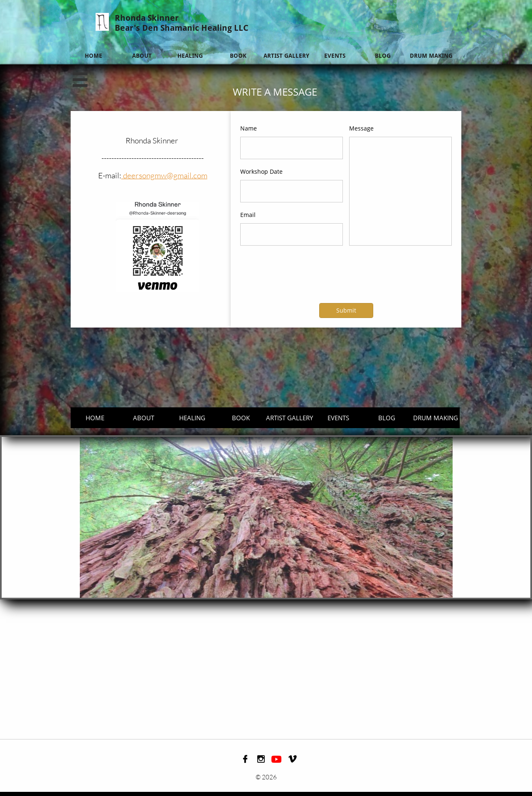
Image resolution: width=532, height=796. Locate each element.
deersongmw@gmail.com (164, 175)
